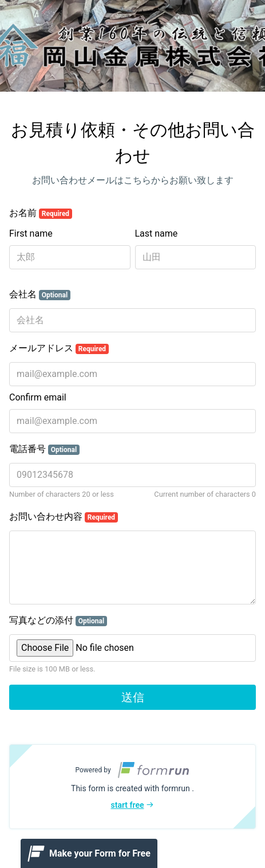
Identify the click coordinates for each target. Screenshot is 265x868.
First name (31, 233)
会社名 (40, 294)
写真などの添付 (58, 620)
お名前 (41, 213)
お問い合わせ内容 (64, 517)
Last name (157, 233)
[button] (132, 787)
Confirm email (38, 397)
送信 (133, 697)
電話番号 (44, 449)
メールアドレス (59, 348)
